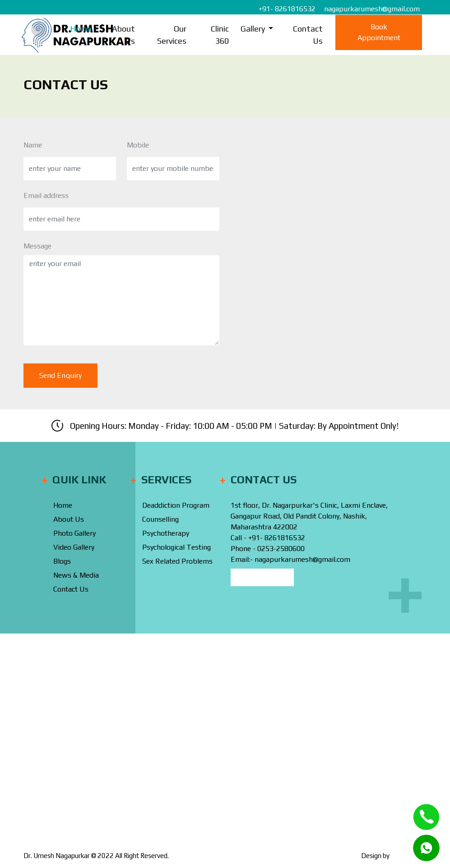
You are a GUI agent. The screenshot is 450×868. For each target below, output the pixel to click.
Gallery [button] (254, 29)
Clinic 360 (220, 35)
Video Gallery (74, 547)
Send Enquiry (60, 375)
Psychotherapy (166, 533)
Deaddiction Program (176, 505)
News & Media (76, 575)
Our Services (172, 35)
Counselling (160, 519)
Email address (46, 195)
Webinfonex (409, 856)
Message (37, 246)
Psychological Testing (176, 547)
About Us (123, 35)
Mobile (138, 145)
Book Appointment (379, 32)
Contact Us (308, 35)
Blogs (62, 561)
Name (33, 145)
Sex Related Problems (177, 561)
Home (81, 29)
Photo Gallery (74, 533)
